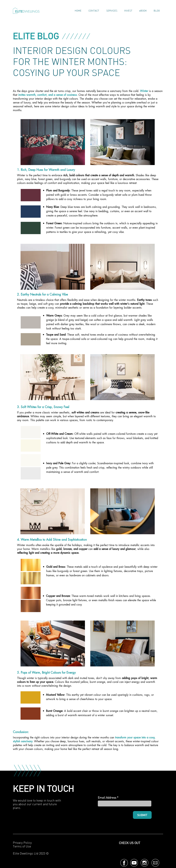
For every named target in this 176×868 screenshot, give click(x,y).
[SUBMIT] (142, 815)
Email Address (107, 798)
